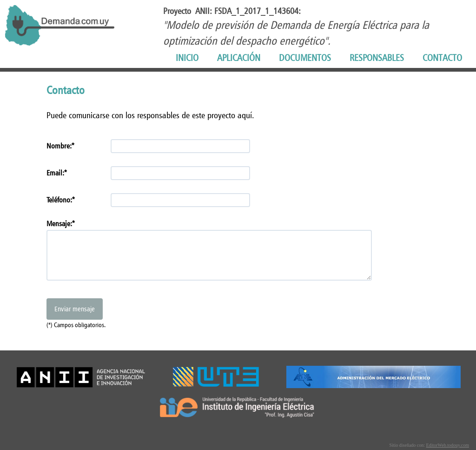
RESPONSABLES (377, 58)
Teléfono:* (61, 200)
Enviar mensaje (75, 309)
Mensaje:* (61, 224)
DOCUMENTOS (305, 58)
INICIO (187, 58)
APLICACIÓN (239, 58)
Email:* (57, 173)
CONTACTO (442, 58)
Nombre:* (60, 146)
